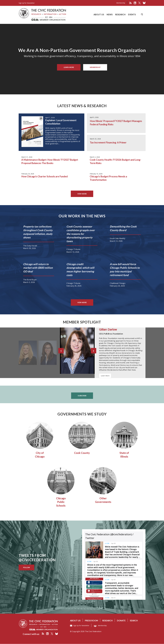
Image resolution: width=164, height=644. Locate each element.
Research (107, 621)
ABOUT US (99, 14)
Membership (121, 3)
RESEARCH (120, 14)
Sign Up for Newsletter (81, 626)
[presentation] (61, 351)
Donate (121, 621)
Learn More (69, 67)
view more (82, 194)
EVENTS (132, 14)
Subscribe (82, 396)
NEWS (110, 14)
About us (75, 621)
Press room (91, 621)
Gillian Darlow (108, 329)
